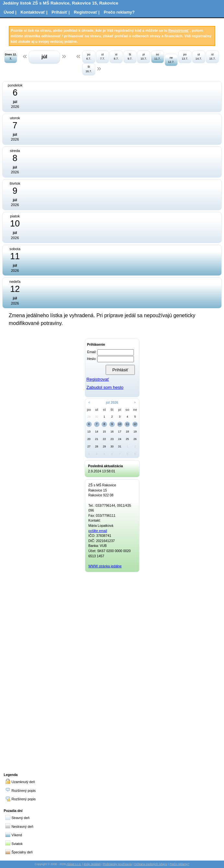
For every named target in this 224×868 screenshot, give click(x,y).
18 (127, 432)
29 (89, 417)
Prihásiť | (61, 12)
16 (112, 432)
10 (120, 424)
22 (104, 439)
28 (97, 446)
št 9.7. (130, 57)
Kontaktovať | (34, 12)
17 (120, 432)
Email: (92, 352)
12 (135, 424)
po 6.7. (89, 57)
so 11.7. (158, 57)
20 (89, 439)
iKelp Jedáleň (92, 864)
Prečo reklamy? (119, 12)
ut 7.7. (103, 57)
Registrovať (178, 30)
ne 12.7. (171, 60)
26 (135, 439)
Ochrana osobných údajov (151, 864)
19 (135, 432)
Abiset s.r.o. (74, 864)
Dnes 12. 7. (11, 57)
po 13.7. (185, 57)
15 (104, 432)
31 (120, 446)
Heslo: (92, 359)
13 (89, 432)
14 (97, 432)
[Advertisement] (112, 671)
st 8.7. (116, 57)
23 (112, 439)
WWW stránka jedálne (105, 566)
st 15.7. (212, 57)
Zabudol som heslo (105, 387)
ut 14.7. (199, 57)
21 (97, 439)
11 (127, 424)
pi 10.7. (144, 57)
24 (120, 439)
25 (127, 439)
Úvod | (10, 12)
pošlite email (98, 531)
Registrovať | (87, 12)
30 (97, 417)
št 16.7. (89, 69)
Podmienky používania (118, 864)
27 (89, 446)
